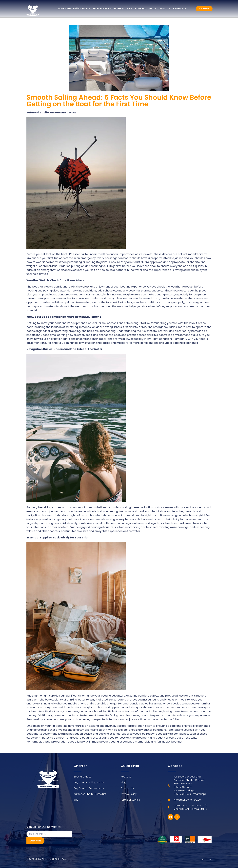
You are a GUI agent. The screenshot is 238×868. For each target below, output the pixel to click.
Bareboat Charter (146, 9)
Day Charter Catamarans (108, 9)
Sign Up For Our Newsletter (44, 827)
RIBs (129, 9)
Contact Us (180, 9)
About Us (165, 9)
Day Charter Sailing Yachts (74, 9)
